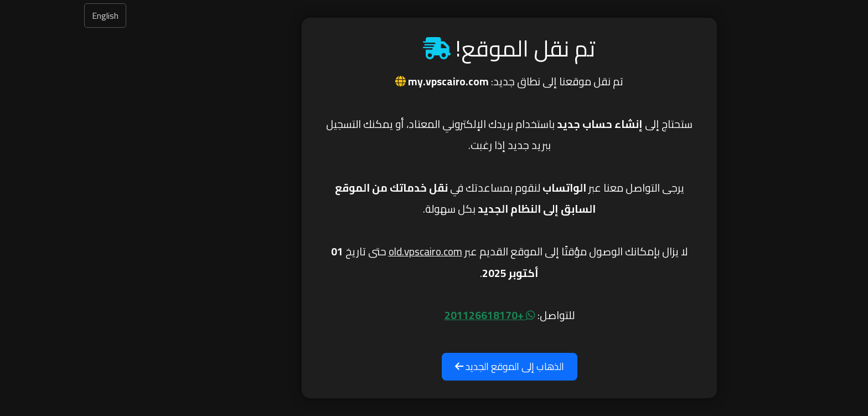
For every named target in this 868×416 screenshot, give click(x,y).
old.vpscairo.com (350, 251)
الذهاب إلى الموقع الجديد (434, 366)
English (30, 16)
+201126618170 (415, 315)
